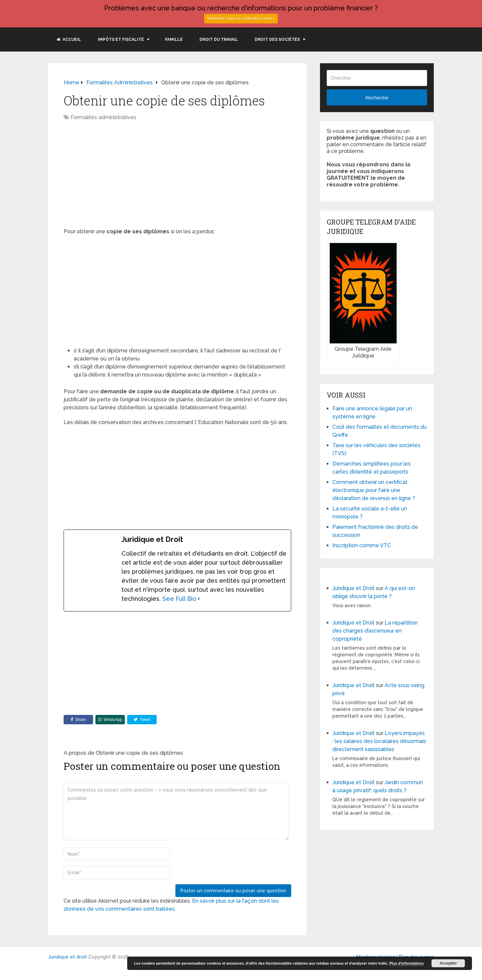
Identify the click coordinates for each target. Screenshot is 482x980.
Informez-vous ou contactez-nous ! (241, 18)
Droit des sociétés (277, 39)
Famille (174, 39)
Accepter (448, 963)
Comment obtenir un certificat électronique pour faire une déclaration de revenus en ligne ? (374, 490)
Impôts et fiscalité (121, 39)
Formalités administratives (103, 117)
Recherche (377, 98)
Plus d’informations (407, 963)
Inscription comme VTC (362, 545)
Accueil (69, 39)
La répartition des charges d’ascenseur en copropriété (375, 631)
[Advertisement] (120, 175)
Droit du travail (219, 39)
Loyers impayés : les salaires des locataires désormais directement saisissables (379, 741)
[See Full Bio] (199, 599)
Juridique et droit (68, 957)
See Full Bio (179, 599)
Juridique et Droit (353, 588)
